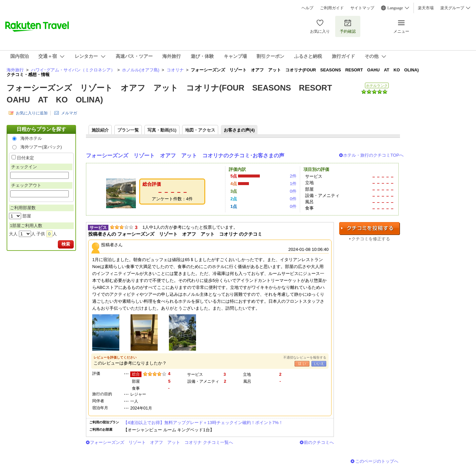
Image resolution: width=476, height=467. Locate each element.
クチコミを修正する (371, 239)
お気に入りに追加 (32, 113)
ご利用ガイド (332, 8)
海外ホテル (31, 138)
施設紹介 (100, 130)
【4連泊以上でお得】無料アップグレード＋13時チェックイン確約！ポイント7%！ (203, 423)
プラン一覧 (128, 130)
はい (302, 364)
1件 (293, 184)
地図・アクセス (200, 130)
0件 (293, 191)
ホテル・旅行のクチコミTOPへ (373, 155)
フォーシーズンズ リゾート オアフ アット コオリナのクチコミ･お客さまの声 (185, 156)
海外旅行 (15, 70)
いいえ (319, 364)
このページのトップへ (377, 461)
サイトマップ (362, 8)
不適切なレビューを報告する (305, 357)
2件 (293, 176)
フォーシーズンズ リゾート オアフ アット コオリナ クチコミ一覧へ (161, 442)
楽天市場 (426, 8)
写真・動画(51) (162, 130)
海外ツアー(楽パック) (41, 147)
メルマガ (69, 113)
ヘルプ (307, 8)
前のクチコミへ (319, 442)
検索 (66, 244)
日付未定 (25, 158)
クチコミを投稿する (370, 229)
